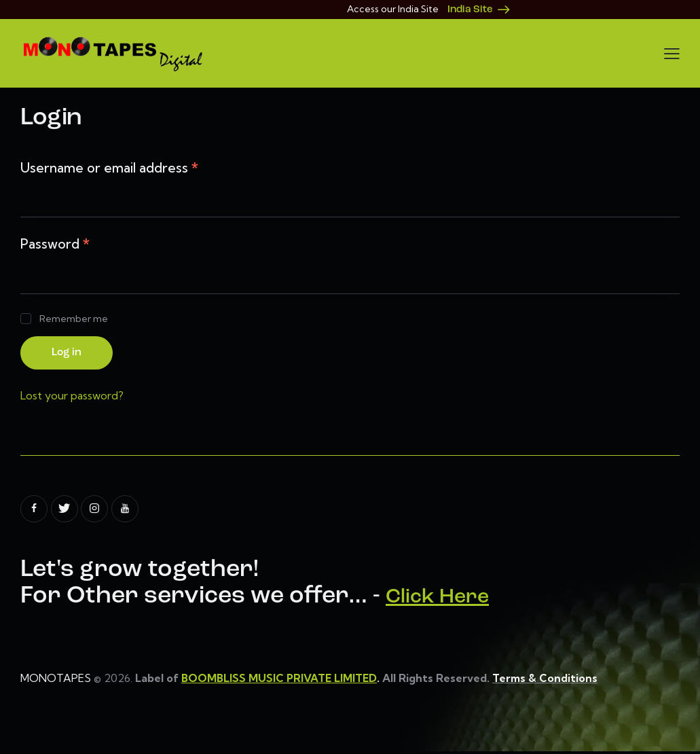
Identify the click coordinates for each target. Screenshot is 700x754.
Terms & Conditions (548, 680)
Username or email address (109, 168)
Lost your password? (72, 397)
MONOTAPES (56, 680)
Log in (70, 354)
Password (55, 244)
